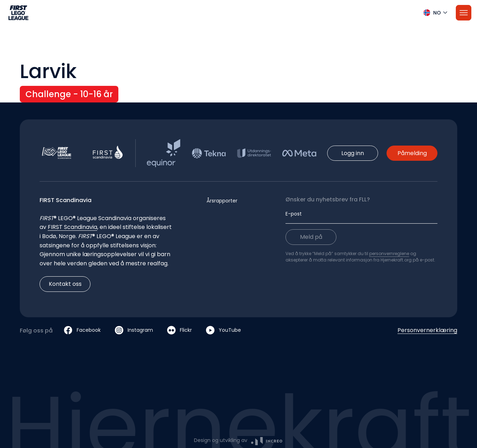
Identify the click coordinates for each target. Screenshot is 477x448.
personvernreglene (389, 254)
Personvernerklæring (427, 330)
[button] (238, 13)
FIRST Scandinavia (72, 227)
